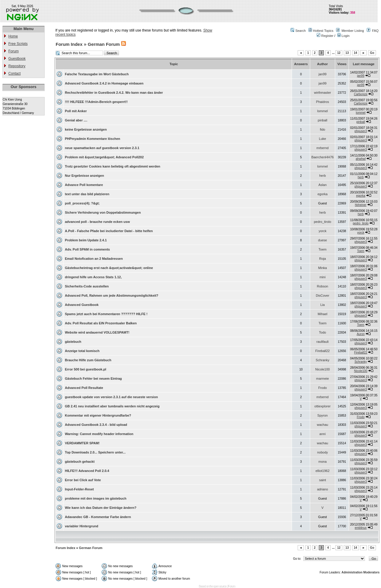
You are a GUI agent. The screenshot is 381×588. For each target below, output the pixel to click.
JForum (231, 586)
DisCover (323, 295)
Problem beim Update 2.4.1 (86, 240)
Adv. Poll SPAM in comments (87, 249)
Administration (352, 572)
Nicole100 (323, 369)
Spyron (323, 415)
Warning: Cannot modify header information (99, 434)
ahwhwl (361, 159)
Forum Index (69, 44)
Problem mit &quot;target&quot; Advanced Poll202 (104, 157)
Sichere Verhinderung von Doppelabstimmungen (103, 212)
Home (13, 36)
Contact (14, 73)
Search (300, 31)
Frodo (323, 388)
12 (339, 53)
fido (323, 129)
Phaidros (323, 102)
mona (323, 462)
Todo (323, 332)
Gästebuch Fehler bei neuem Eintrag (93, 379)
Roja (323, 259)
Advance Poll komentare (84, 185)
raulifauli (323, 342)
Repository (17, 66)
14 (356, 53)
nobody (322, 452)
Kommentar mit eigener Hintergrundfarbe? (98, 415)
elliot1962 (323, 471)
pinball (323, 120)
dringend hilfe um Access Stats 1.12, (93, 277)
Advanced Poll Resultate (84, 388)
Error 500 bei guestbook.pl (86, 369)
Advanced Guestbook (82, 305)
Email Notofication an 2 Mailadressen (94, 259)
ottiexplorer (322, 406)
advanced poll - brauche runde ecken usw (97, 222)
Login (343, 36)
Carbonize (361, 94)
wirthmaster (323, 93)
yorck (322, 231)
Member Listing (353, 31)
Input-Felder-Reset (79, 489)
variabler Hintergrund (82, 526)
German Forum (104, 44)
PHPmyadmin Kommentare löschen (93, 139)
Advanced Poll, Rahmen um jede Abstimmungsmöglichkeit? (112, 295)
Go (372, 53)
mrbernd (323, 148)
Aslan (323, 185)
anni (323, 434)
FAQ (375, 31)
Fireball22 (322, 351)
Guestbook (17, 59)
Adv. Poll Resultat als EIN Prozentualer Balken (101, 323)
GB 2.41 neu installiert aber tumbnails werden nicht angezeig (112, 406)
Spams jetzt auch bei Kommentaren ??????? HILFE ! (106, 314)
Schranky (323, 360)
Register (325, 36)
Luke (323, 139)
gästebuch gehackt (80, 462)
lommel (323, 111)
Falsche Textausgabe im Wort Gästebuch (97, 74)
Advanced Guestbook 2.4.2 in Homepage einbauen (104, 83)
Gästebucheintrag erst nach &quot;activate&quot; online (109, 268)
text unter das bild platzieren (87, 194)
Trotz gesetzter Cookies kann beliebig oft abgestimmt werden (113, 166)
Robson (323, 286)
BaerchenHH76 (323, 157)
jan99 (323, 74)
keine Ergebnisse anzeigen (86, 129)
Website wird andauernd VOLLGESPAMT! (97, 332)
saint (323, 480)
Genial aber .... (76, 120)
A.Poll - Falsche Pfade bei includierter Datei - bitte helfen (109, 231)
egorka (323, 194)
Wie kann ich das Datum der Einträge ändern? (101, 508)
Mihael (322, 314)
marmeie (323, 379)
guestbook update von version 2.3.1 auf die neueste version (111, 397)
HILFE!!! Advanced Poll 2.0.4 (87, 471)
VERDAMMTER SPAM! (82, 443)
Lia (323, 305)
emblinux (361, 528)
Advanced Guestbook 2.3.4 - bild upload (96, 425)
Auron (361, 334)
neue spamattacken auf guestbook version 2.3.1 (102, 148)
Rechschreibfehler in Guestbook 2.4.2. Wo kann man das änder (114, 93)
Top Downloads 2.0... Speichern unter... (95, 452)
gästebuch (73, 342)
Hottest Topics (323, 31)
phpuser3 (361, 131)
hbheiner (361, 205)
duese (323, 240)
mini (322, 277)
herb (323, 176)
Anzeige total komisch (82, 351)
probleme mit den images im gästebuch (96, 498)
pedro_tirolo (322, 222)
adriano (323, 489)
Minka (323, 268)
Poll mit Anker (76, 111)
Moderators (371, 572)
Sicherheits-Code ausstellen (87, 286)
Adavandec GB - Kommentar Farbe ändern (98, 517)
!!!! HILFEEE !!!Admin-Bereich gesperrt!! (96, 102)
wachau (323, 425)
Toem (323, 249)
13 (347, 53)
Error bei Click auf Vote (83, 480)
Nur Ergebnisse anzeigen (84, 176)
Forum (14, 51)
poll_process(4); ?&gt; (82, 203)
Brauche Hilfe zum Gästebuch (88, 360)
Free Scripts (18, 44)
